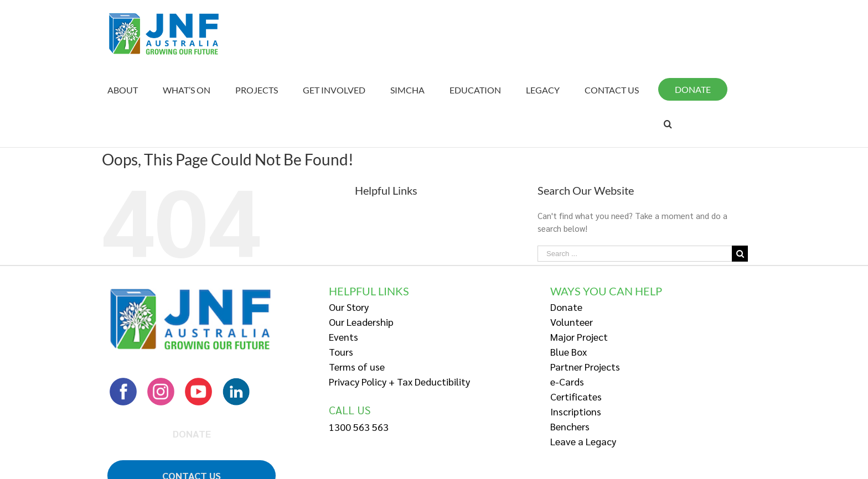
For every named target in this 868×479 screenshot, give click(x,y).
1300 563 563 (359, 427)
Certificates (576, 396)
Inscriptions (576, 411)
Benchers (570, 426)
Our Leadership (361, 322)
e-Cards (567, 381)
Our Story (349, 307)
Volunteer (572, 322)
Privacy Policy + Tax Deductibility (399, 381)
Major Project (579, 337)
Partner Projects (585, 366)
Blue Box (569, 352)
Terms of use (357, 366)
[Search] (668, 124)
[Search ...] (635, 254)
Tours (341, 352)
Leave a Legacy (583, 441)
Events (343, 337)
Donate (566, 307)
